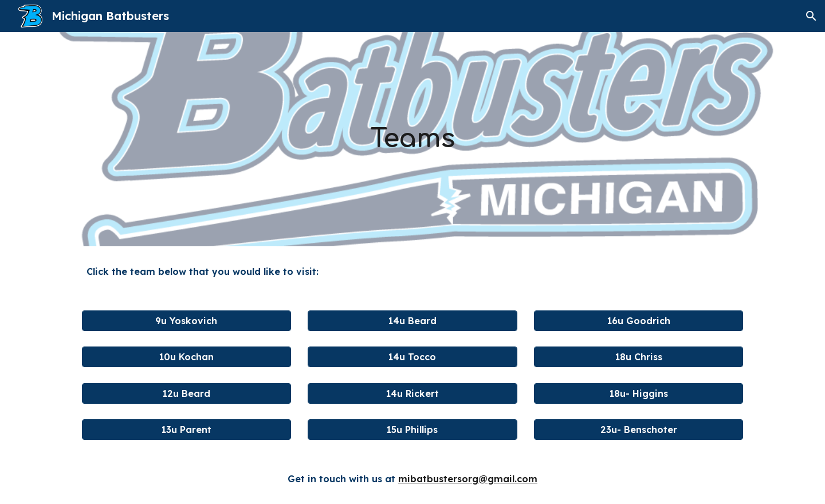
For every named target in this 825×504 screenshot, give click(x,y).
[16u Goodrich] (639, 321)
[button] (811, 16)
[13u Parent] (186, 430)
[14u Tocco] (412, 357)
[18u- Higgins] (639, 393)
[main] (412, 139)
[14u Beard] (412, 321)
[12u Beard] (186, 393)
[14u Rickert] (412, 393)
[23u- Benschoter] (639, 430)
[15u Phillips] (412, 430)
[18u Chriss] (639, 357)
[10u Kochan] (186, 357)
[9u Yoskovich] (186, 321)
